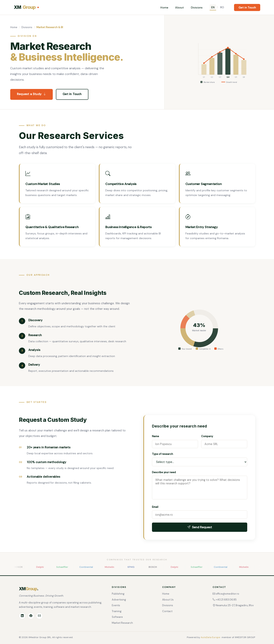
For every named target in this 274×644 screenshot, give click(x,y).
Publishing (118, 594)
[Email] (39, 616)
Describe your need (164, 472)
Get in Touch (247, 7)
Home (164, 7)
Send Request (200, 527)
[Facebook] (31, 616)
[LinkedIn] (22, 616)
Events (116, 605)
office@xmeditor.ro (226, 594)
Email (155, 507)
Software (117, 617)
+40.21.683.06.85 (225, 600)
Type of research (162, 454)
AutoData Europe (210, 637)
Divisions (197, 7)
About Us (168, 600)
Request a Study (31, 94)
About (180, 7)
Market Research (122, 623)
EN (213, 7)
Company (207, 436)
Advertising (119, 600)
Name (156, 436)
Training (117, 611)
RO (222, 7)
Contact (167, 611)
